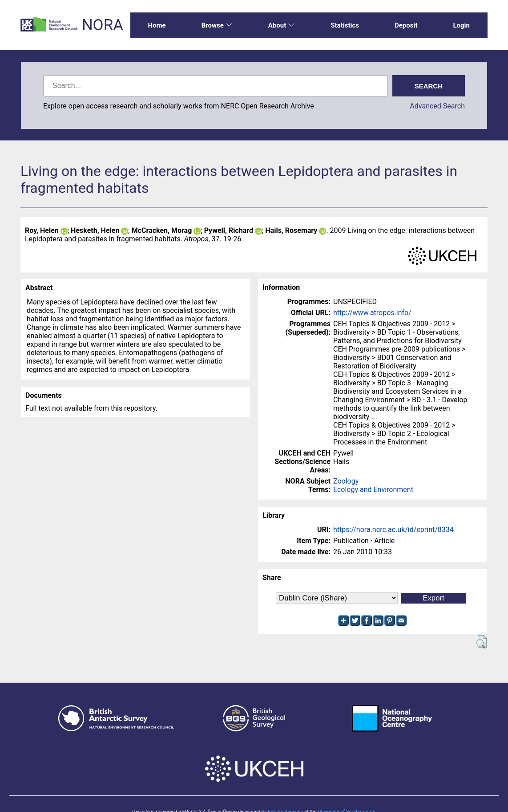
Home (157, 25)
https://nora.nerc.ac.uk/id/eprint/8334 (393, 530)
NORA (103, 25)
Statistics (345, 25)
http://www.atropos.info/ (372, 313)
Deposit (406, 25)
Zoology (346, 481)
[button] (482, 642)
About (282, 25)
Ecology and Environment (373, 490)
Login (461, 25)
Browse (217, 25)
